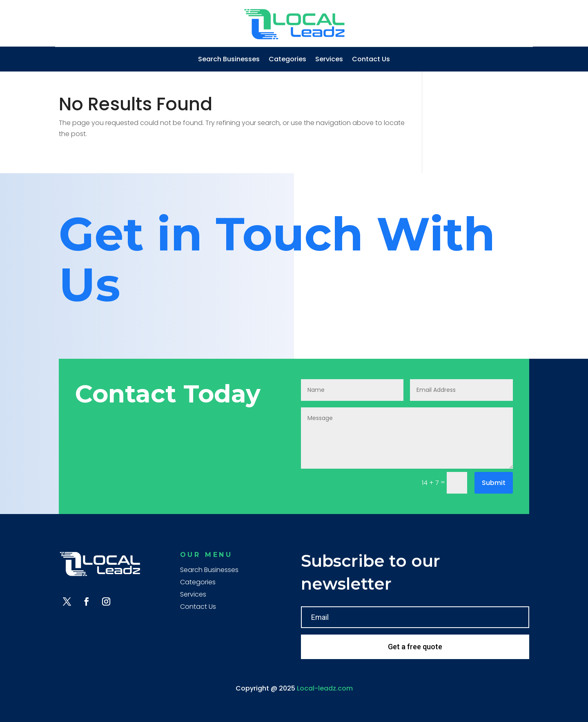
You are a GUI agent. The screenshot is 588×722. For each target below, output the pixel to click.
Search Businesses (229, 60)
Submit (494, 483)
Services (329, 60)
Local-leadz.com (325, 688)
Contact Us (371, 60)
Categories (287, 60)
